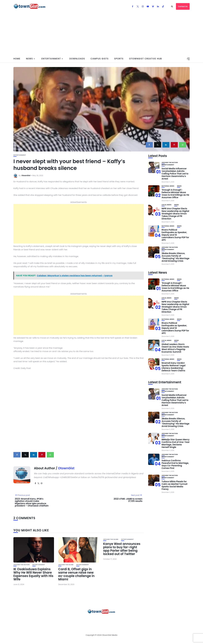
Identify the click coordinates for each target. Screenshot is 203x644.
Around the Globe (66, 565)
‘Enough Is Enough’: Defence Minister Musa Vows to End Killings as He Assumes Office (175, 194)
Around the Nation (21, 565)
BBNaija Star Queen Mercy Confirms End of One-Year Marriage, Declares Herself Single (176, 443)
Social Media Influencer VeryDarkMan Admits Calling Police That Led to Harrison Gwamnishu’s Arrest (175, 174)
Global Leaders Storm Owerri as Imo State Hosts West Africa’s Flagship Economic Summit (175, 348)
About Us (36, 619)
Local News (166, 205)
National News (168, 186)
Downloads (77, 59)
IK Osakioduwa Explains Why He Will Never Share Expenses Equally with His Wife (33, 574)
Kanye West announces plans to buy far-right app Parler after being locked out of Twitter (122, 549)
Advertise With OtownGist (61, 619)
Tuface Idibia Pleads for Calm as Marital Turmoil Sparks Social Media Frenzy (174, 485)
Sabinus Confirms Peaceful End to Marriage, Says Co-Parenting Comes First (175, 464)
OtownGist (26, 175)
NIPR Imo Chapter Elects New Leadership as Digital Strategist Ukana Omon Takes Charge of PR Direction (175, 214)
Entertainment (51, 59)
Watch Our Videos (129, 619)
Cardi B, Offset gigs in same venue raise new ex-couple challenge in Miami (76, 574)
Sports (119, 59)
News (29, 59)
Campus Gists (100, 59)
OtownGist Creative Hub (145, 59)
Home (17, 59)
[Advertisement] (101, 34)
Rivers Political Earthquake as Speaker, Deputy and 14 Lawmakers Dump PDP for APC (175, 235)
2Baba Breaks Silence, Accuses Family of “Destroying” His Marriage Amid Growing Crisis (175, 257)
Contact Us (183, 6)
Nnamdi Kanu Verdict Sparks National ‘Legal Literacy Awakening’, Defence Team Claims (173, 367)
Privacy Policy (89, 619)
